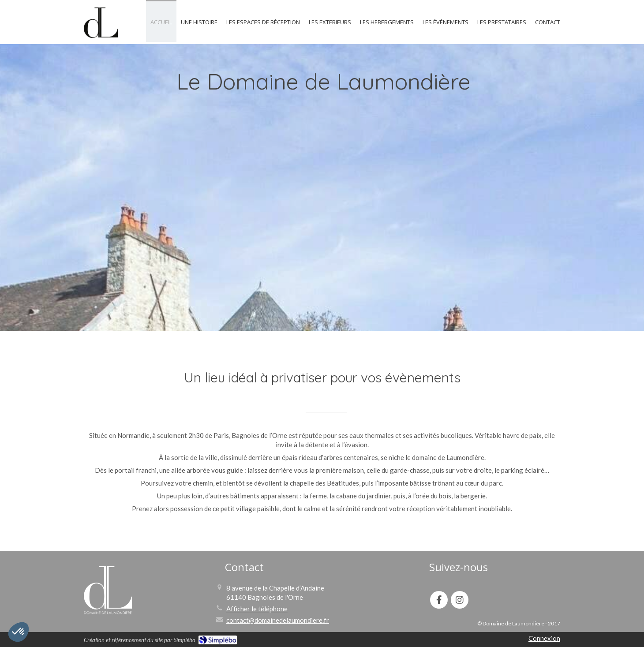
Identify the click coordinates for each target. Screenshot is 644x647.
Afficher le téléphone (257, 609)
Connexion (544, 638)
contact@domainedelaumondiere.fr (278, 620)
